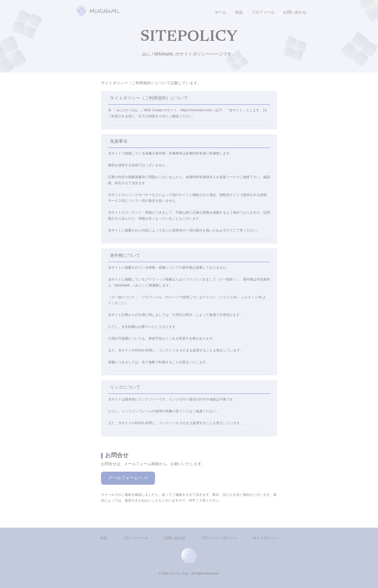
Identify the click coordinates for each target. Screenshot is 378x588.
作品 (239, 12)
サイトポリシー (265, 538)
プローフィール (136, 538)
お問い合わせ (295, 12)
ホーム (221, 12)
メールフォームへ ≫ (128, 478)
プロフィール (263, 12)
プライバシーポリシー (219, 538)
